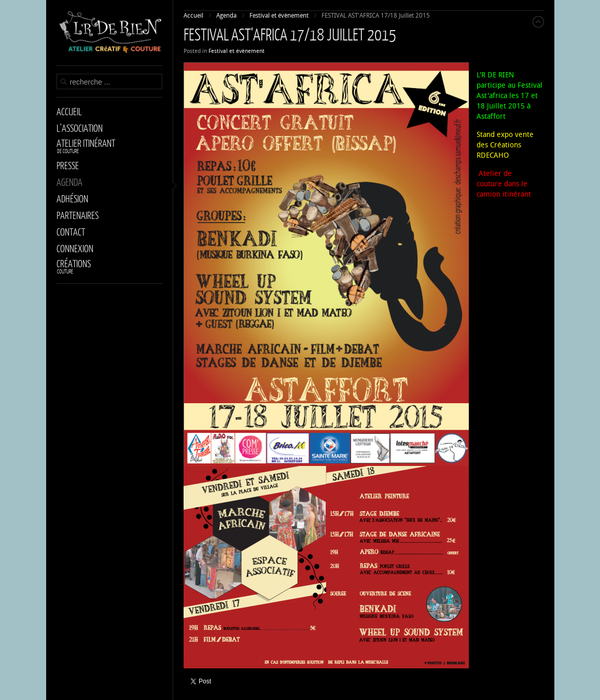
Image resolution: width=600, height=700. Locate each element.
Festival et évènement (236, 51)
